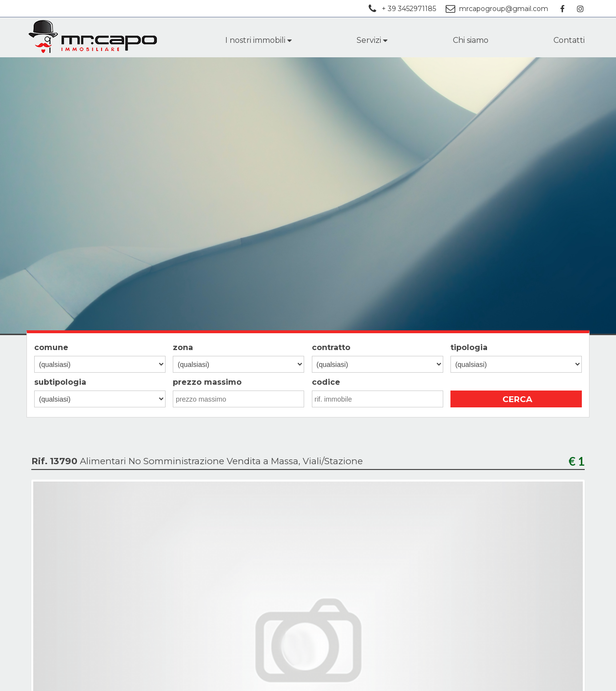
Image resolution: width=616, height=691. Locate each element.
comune (51, 347)
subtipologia (60, 382)
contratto (331, 347)
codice (326, 382)
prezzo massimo (207, 382)
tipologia (469, 347)
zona (183, 347)
